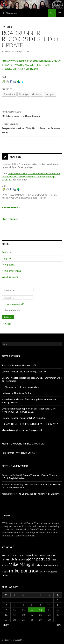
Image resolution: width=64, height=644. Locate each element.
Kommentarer (12, 271)
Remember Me (12, 310)
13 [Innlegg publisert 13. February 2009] (41, 610)
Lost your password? (13, 304)
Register (6, 324)
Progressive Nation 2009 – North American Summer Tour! (32, 128)
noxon (25, 52)
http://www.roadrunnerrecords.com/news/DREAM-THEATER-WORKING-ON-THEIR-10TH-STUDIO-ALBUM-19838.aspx (32, 65)
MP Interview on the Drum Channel (32, 114)
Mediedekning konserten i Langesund (22, 430)
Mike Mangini (22, 564)
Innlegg (8, 265)
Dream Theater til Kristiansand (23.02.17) (24, 371)
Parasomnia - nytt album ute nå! (19, 453)
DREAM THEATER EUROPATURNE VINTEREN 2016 (30, 424)
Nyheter (7, 27)
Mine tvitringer (10, 219)
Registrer (7, 252)
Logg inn (6, 258)
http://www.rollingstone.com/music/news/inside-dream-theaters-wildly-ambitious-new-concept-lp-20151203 (31, 176)
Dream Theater (32, 555)
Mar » (58, 625)
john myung (23, 560)
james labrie (10, 559)
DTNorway (9, 13)
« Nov (6, 625)
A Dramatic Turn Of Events (13, 555)
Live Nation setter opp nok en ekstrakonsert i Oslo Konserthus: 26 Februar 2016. (29, 410)
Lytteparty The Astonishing (17, 393)
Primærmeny (60, 13)
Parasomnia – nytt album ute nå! (19, 365)
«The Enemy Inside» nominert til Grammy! (38, 494)
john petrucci (39, 559)
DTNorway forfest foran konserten (20, 387)
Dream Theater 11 (47, 555)
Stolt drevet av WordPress (14, 640)
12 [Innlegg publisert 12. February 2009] (32, 610)
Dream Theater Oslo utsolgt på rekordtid (24, 418)
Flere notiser (11, 207)
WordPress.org (10, 277)
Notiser (15, 157)
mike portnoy (24, 570)
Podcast (42, 572)
